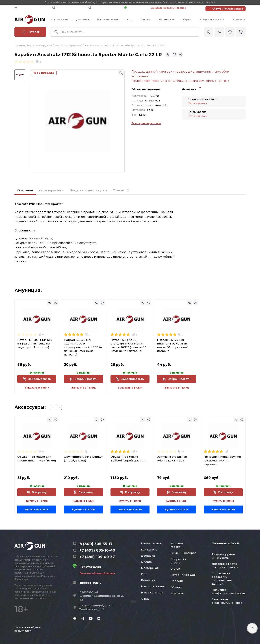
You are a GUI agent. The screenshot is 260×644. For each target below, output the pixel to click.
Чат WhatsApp (136, 8)
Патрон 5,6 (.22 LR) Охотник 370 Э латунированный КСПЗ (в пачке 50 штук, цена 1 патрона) (83, 347)
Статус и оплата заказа (228, 9)
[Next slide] (59, 407)
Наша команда (152, 592)
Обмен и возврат (183, 553)
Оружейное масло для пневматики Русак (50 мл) (37, 458)
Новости (177, 581)
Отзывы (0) (121, 190)
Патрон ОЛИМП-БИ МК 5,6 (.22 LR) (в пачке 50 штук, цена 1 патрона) (35, 344)
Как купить (149, 549)
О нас (145, 599)
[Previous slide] (53, 407)
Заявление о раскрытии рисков (227, 601)
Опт (130, 19)
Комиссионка (151, 543)
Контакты (239, 19)
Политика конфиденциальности (228, 591)
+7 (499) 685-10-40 (70, 8)
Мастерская (167, 19)
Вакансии (148, 580)
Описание (25, 190)
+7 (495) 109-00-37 (106, 8)
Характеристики (51, 190)
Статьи (175, 569)
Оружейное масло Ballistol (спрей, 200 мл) (128, 458)
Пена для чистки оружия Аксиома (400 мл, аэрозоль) (222, 460)
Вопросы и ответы (212, 19)
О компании (59, 19)
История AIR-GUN (183, 575)
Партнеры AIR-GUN (226, 543)
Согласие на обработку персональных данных (223, 578)
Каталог (31, 32)
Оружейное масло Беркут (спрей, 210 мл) (83, 458)
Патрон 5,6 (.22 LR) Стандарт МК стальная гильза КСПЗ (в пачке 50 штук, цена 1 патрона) (128, 345)
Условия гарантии (177, 545)
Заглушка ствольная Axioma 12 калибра (172, 458)
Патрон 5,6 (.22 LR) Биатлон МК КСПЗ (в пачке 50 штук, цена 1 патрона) (173, 345)
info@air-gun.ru (90, 583)
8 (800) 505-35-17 (96, 544)
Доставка (83, 19)
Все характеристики (146, 123)
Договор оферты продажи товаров (225, 565)
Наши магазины (108, 19)
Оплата (146, 19)
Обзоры (176, 587)
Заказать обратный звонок (168, 8)
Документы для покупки (88, 190)
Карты (187, 19)
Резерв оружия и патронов (223, 556)
